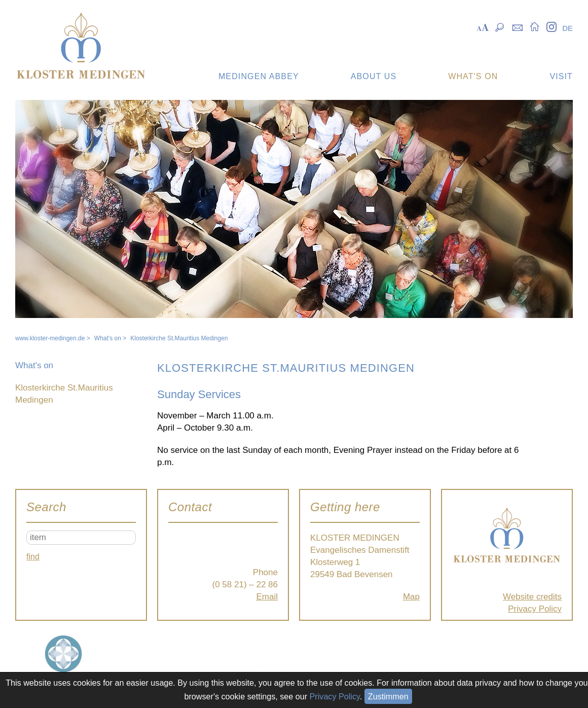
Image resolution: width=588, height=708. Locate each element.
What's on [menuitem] (34, 365)
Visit (561, 76)
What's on (473, 76)
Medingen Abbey (259, 76)
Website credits (532, 597)
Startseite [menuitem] (535, 26)
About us (374, 76)
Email (267, 597)
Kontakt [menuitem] (517, 26)
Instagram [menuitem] (551, 26)
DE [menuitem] (567, 28)
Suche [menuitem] (500, 26)
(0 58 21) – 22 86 (245, 585)
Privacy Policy (535, 609)
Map (411, 597)
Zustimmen (388, 696)
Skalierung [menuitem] (483, 26)
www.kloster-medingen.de (50, 338)
